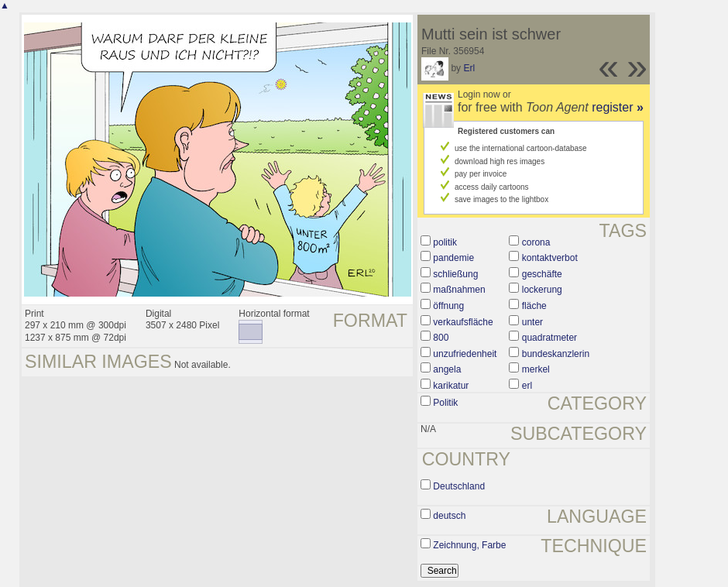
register (618, 107)
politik (445, 242)
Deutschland (459, 486)
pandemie (453, 258)
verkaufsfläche (463, 322)
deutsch (449, 516)
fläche (534, 306)
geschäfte (542, 274)
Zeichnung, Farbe (469, 545)
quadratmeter (549, 338)
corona (536, 242)
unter (532, 322)
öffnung (448, 306)
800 (441, 338)
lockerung (542, 290)
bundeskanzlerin (556, 354)
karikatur (451, 386)
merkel (536, 369)
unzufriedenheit (465, 354)
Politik (445, 403)
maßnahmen (459, 290)
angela (447, 369)
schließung (455, 274)
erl (527, 386)
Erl (469, 68)
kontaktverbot (550, 258)
